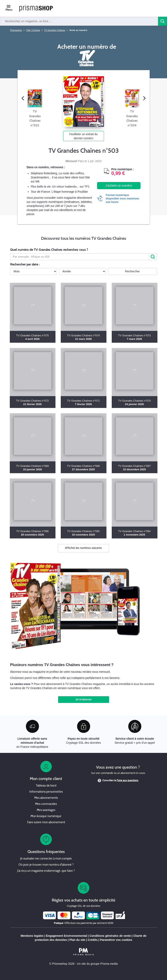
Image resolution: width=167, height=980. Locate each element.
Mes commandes (46, 804)
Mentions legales (32, 936)
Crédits (93, 940)
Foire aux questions (128, 780)
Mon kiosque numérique (46, 816)
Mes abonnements (46, 798)
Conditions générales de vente (110, 936)
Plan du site (77, 940)
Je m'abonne (83, 699)
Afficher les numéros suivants (83, 548)
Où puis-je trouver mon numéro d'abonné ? (46, 865)
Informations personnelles (46, 792)
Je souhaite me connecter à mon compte (46, 859)
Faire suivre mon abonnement (46, 823)
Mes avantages (46, 810)
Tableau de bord (46, 786)
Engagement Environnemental (66, 936)
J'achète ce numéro (119, 185)
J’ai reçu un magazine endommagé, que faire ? (46, 871)
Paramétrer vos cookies (116, 940)
